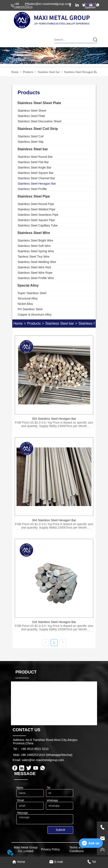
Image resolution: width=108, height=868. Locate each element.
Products (28, 72)
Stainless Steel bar (49, 72)
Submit (60, 830)
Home (15, 72)
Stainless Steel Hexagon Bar (81, 72)
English (90, 4)
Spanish (90, 7)
